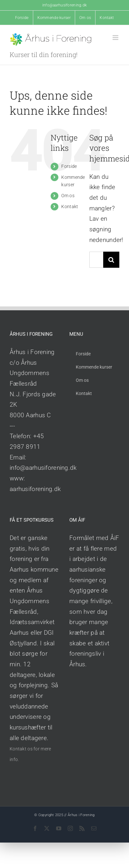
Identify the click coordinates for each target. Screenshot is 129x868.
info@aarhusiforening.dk (65, 5)
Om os (68, 196)
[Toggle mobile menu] (116, 38)
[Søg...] (96, 260)
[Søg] (111, 260)
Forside (69, 166)
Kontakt (70, 207)
